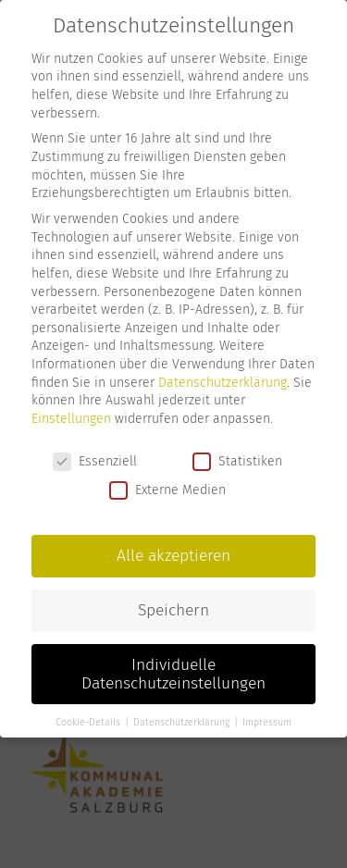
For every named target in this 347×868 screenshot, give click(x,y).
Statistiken (237, 460)
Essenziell (95, 460)
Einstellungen (71, 418)
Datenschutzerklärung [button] (183, 722)
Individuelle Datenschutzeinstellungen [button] (173, 673)
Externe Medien (167, 490)
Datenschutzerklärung (223, 382)
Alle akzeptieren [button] (173, 556)
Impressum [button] (267, 722)
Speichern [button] (173, 609)
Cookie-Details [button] (89, 722)
